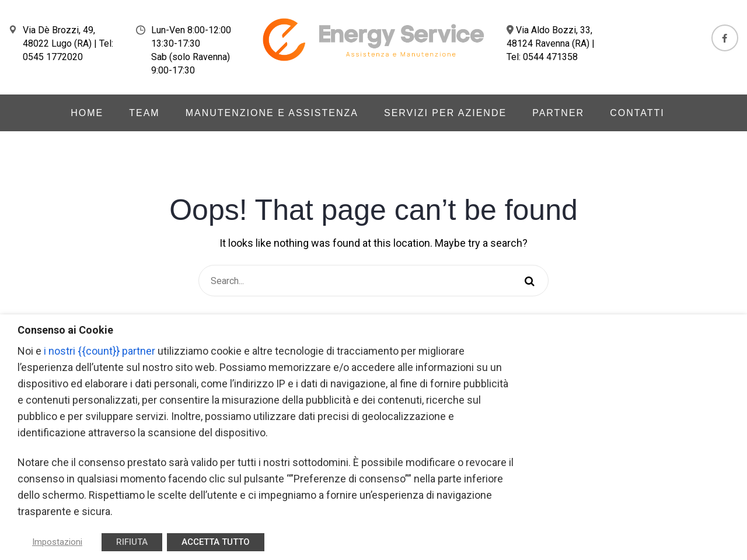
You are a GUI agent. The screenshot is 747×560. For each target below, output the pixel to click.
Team (144, 113)
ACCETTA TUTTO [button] (216, 542)
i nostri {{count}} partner (100, 351)
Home (87, 113)
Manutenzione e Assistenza (272, 113)
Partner (558, 113)
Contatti (637, 113)
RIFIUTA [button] (132, 542)
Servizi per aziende (445, 113)
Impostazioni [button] (57, 542)
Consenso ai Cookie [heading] (65, 330)
